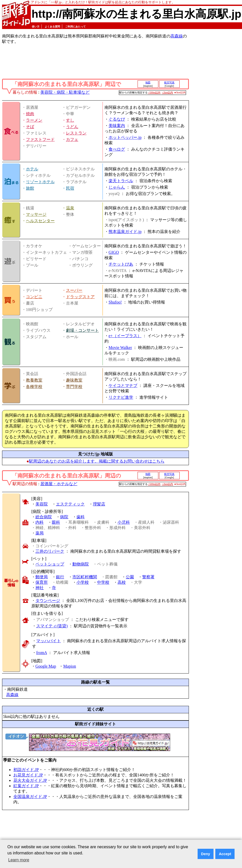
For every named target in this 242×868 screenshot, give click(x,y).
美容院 (42, 504)
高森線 (177, 36)
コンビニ (34, 297)
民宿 (70, 188)
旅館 (30, 188)
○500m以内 (154, 92)
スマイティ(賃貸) (52, 626)
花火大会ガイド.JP (30, 780)
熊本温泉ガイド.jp (125, 232)
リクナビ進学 (121, 397)
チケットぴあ (121, 264)
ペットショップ (50, 564)
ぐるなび (117, 119)
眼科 (56, 522)
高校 (122, 582)
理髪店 (99, 504)
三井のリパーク (50, 551)
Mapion (70, 666)
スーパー (74, 290)
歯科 (81, 517)
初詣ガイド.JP (26, 770)
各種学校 (34, 387)
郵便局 (42, 577)
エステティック (70, 504)
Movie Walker (120, 348)
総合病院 (44, 517)
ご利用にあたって (75, 27)
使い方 (36, 27)
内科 (40, 522)
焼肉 (30, 114)
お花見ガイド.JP (28, 775)
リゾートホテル (40, 182)
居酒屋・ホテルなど (59, 484)
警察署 (148, 577)
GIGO (114, 252)
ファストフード (40, 139)
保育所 (42, 582)
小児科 (124, 522)
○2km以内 (167, 92)
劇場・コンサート (82, 330)
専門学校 (74, 387)
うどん (72, 127)
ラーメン (34, 120)
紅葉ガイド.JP (26, 786)
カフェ (72, 139)
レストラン (76, 133)
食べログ (117, 149)
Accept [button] (225, 854)
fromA (42, 653)
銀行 (60, 577)
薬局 (40, 533)
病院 (64, 517)
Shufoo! (115, 302)
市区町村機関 (85, 577)
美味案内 (117, 126)
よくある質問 (52, 27)
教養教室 (34, 380)
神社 (40, 588)
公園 (130, 577)
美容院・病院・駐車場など (65, 92)
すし (70, 120)
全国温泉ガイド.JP (30, 797)
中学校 (103, 582)
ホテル (32, 169)
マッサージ (36, 214)
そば (30, 127)
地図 (148, 82)
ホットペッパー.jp (125, 137)
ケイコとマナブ (123, 386)
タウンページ (48, 601)
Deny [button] (205, 854)
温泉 (70, 208)
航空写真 (169, 82)
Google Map (46, 666)
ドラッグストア (80, 297)
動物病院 (81, 564)
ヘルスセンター (40, 221)
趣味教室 (74, 380)
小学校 (83, 582)
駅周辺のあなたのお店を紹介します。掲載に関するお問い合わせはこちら (97, 461)
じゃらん (117, 187)
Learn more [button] (19, 860)
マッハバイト (49, 641)
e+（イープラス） (125, 336)
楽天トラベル (121, 181)
